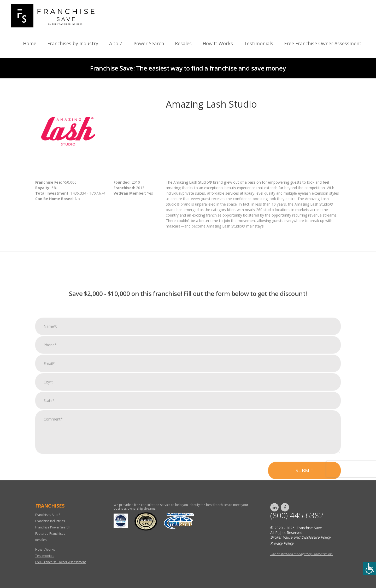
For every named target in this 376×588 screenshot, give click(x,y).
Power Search (149, 43)
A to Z (116, 43)
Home (30, 43)
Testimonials (258, 43)
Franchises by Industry (73, 43)
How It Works (218, 43)
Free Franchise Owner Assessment (323, 43)
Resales (183, 43)
